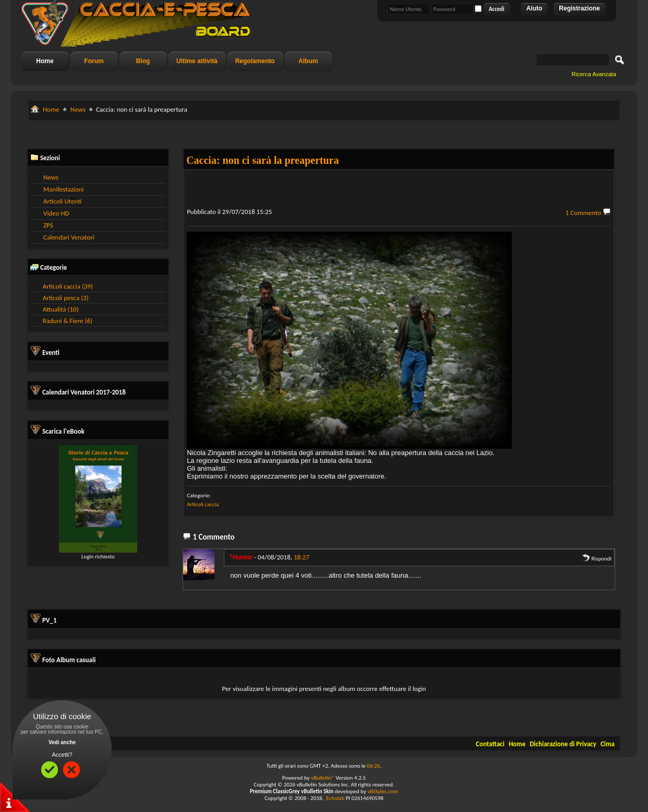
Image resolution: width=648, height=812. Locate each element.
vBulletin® (323, 778)
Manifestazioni (63, 189)
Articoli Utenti (62, 201)
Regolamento (255, 61)
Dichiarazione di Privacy (563, 744)
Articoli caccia (203, 504)
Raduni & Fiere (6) (68, 321)
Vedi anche (62, 742)
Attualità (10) (61, 309)
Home (45, 61)
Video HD (56, 213)
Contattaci (490, 744)
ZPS (48, 225)
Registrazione (579, 8)
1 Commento (583, 213)
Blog (143, 61)
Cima (608, 744)
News (78, 109)
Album (308, 61)
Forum (94, 61)
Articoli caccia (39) (68, 286)
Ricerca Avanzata (594, 74)
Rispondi (597, 559)
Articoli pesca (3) (66, 298)
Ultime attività (197, 61)
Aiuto (535, 8)
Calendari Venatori (69, 237)
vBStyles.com (383, 791)
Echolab (335, 798)
